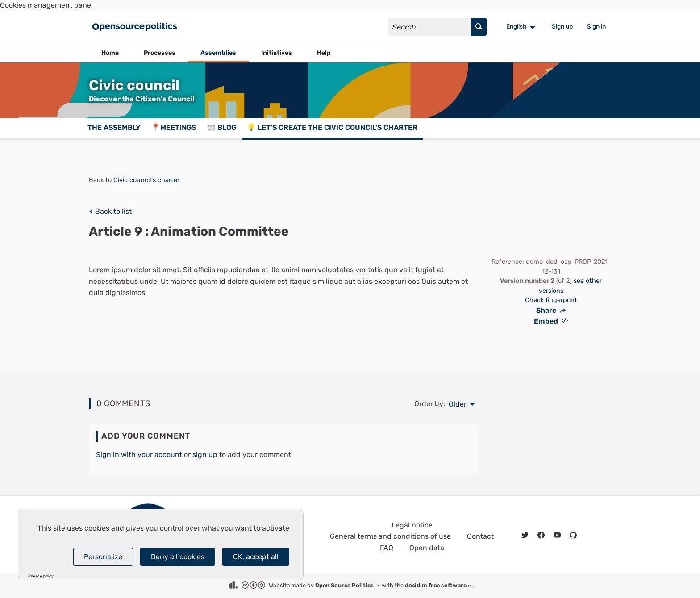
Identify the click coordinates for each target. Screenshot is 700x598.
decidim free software (439, 585)
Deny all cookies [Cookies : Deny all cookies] (178, 557)
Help (324, 53)
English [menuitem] (517, 27)
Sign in (596, 27)
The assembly (114, 127)
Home (110, 53)
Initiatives (277, 53)
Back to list (110, 211)
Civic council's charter (146, 180)
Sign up (562, 27)
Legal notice (412, 525)
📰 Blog (221, 127)
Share (551, 311)
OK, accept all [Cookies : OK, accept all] (256, 557)
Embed (551, 321)
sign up (205, 455)
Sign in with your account (139, 455)
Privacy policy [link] (41, 576)
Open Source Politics (348, 585)
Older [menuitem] (458, 404)
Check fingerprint (551, 300)
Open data (427, 548)
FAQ (387, 548)
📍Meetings (174, 127)
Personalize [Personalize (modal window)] (103, 557)
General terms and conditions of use (390, 536)
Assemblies (218, 53)
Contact (480, 536)
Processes (160, 53)
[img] (91, 212)
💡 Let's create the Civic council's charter (332, 127)
